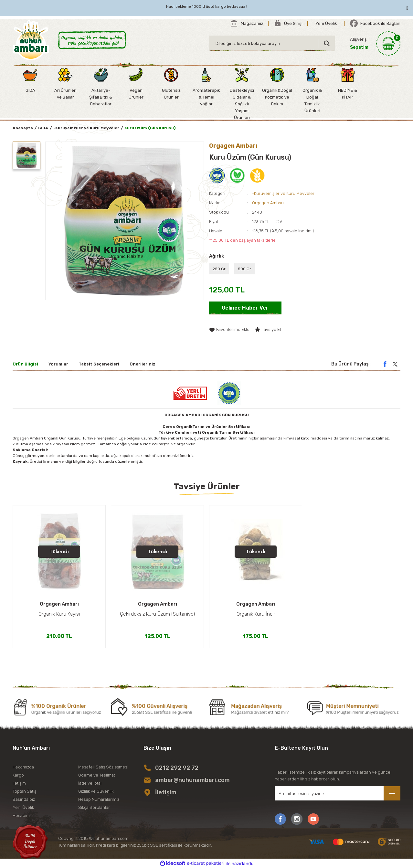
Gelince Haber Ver (245, 308)
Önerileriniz (143, 364)
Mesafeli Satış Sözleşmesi (103, 767)
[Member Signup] (326, 23)
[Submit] (392, 793)
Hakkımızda (23, 767)
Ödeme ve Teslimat (97, 775)
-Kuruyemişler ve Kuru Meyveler (283, 193)
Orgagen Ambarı (268, 203)
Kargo (18, 775)
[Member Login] (288, 23)
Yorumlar (58, 364)
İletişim (19, 783)
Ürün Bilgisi (25, 364)
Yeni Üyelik (23, 807)
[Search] (272, 43)
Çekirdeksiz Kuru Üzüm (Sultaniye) (157, 614)
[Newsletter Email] (338, 793)
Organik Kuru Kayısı (59, 614)
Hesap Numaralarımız (99, 799)
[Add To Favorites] (229, 329)
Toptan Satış (24, 791)
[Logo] (31, 40)
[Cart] (375, 43)
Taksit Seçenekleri (99, 364)
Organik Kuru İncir (256, 614)
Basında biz (24, 799)
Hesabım (21, 815)
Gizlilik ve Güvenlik (96, 791)
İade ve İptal (90, 783)
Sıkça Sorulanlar (94, 807)
